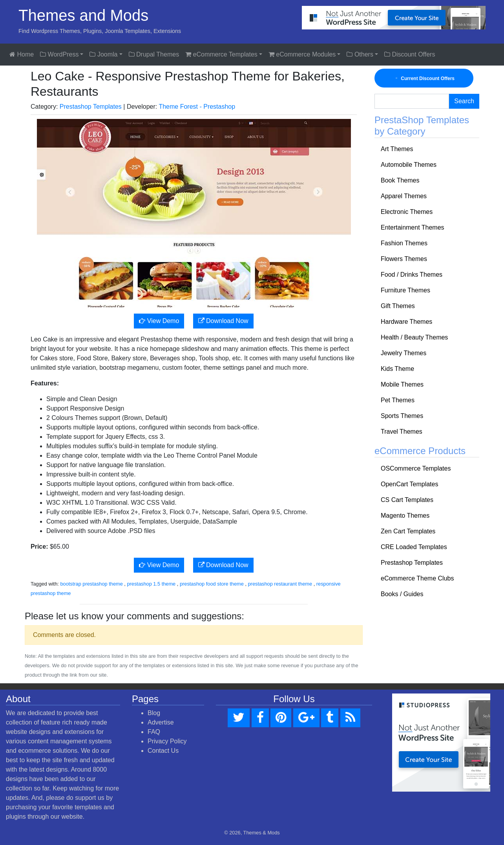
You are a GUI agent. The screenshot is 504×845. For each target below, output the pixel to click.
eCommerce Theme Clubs (417, 578)
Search (464, 101)
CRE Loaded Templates (414, 547)
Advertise (161, 722)
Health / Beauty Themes (414, 337)
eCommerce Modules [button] (302, 54)
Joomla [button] (103, 54)
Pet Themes (398, 400)
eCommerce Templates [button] (221, 54)
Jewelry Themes (404, 353)
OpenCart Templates (409, 484)
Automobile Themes (409, 165)
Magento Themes (405, 516)
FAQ (154, 732)
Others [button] (360, 54)
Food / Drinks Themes (412, 275)
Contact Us (163, 751)
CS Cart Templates (407, 500)
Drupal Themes (154, 54)
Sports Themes (402, 416)
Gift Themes (398, 306)
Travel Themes (402, 432)
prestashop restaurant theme (280, 584)
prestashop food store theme (212, 584)
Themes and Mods (83, 15)
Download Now (223, 321)
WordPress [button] (59, 54)
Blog (154, 713)
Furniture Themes (405, 290)
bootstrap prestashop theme (91, 584)
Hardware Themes (406, 322)
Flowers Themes (404, 259)
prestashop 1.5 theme (151, 584)
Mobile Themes (402, 384)
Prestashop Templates (91, 107)
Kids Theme (397, 369)
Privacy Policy (167, 741)
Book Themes (400, 180)
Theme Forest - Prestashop (197, 107)
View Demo (159, 321)
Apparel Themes (404, 196)
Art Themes (397, 149)
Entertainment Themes (413, 227)
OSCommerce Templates (416, 468)
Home (22, 54)
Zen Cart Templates (408, 531)
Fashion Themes (404, 243)
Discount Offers (410, 54)
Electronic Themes (407, 212)
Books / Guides (402, 594)
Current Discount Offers (424, 78)
